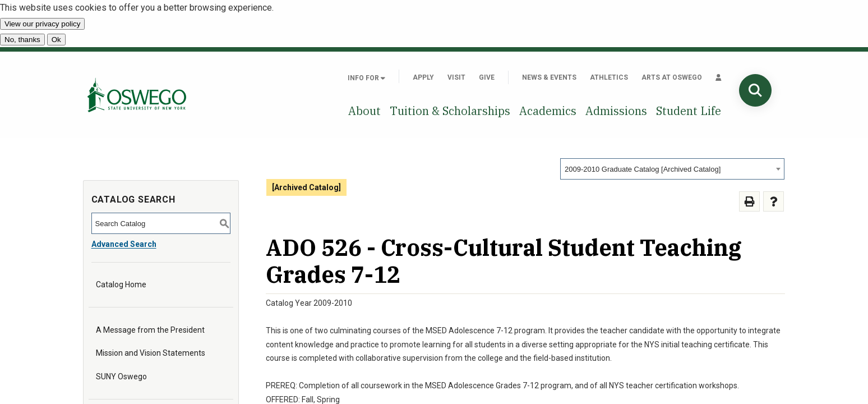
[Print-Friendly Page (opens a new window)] (749, 202)
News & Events (549, 77)
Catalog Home (121, 284)
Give (487, 77)
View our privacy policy (42, 24)
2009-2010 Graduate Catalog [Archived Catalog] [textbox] (643, 169)
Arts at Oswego (672, 77)
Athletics (609, 77)
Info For (366, 78)
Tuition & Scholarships (450, 111)
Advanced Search (124, 244)
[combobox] (672, 169)
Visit (456, 77)
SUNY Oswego (121, 377)
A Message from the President (150, 330)
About (364, 111)
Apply (423, 77)
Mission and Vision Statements (151, 353)
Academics (548, 111)
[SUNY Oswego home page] (137, 95)
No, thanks (22, 40)
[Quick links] (719, 77)
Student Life (689, 111)
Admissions (616, 111)
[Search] (755, 90)
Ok (56, 40)
